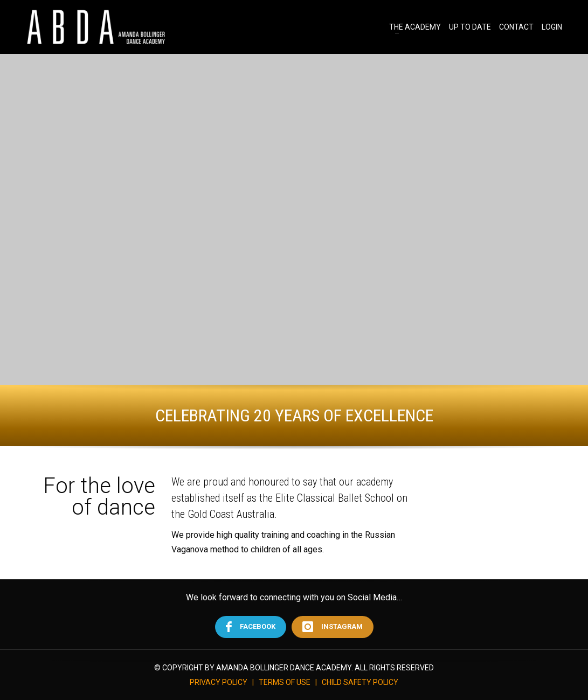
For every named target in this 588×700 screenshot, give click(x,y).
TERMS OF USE (285, 682)
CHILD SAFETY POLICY (360, 682)
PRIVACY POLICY (219, 682)
